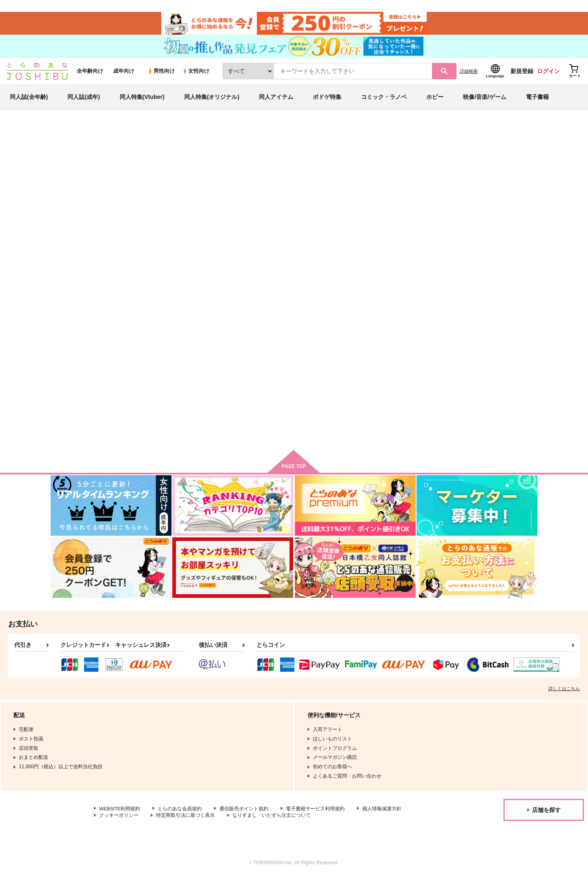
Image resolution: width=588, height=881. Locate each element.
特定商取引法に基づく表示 (185, 819)
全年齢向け (90, 74)
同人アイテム (276, 100)
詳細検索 (469, 74)
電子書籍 (537, 100)
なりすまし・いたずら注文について (272, 819)
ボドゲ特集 (327, 100)
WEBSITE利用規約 (120, 812)
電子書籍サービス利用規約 (316, 812)
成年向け (124, 74)
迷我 (311, 174)
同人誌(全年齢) (29, 100)
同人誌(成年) (84, 100)
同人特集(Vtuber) (142, 100)
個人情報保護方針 (383, 812)
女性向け (196, 74)
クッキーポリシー (119, 819)
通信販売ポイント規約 (245, 812)
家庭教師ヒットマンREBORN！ (381, 174)
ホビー (435, 100)
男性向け (161, 74)
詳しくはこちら (564, 692)
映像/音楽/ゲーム (485, 100)
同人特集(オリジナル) (212, 100)
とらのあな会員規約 (180, 812)
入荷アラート (415, 157)
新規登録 (522, 74)
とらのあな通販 (66, 135)
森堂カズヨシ (117, 174)
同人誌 (98, 135)
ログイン (548, 74)
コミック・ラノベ (384, 100)
